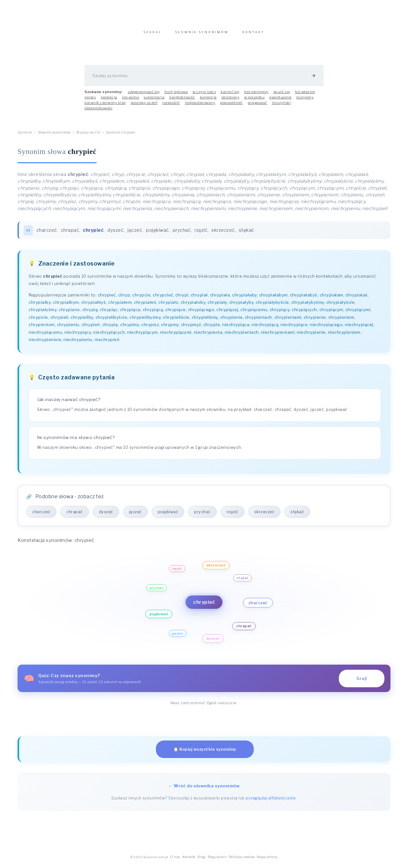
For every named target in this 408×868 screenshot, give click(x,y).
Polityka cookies (242, 860)
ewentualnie (280, 100)
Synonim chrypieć (121, 136)
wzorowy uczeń (144, 106)
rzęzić (201, 233)
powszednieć (231, 106)
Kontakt (189, 860)
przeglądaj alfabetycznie (271, 801)
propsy (90, 100)
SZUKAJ (152, 35)
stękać (247, 233)
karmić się (230, 95)
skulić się (282, 95)
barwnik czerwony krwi (105, 106)
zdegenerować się (144, 95)
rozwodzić (171, 106)
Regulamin (217, 860)
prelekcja (109, 100)
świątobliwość (182, 100)
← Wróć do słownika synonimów (204, 789)
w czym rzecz (204, 95)
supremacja (154, 100)
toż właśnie (305, 95)
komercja (208, 100)
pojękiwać (158, 233)
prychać (182, 233)
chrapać (70, 233)
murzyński (281, 106)
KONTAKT (253, 35)
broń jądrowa (176, 95)
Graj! (362, 682)
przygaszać (257, 106)
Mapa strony (267, 860)
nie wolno (131, 100)
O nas (175, 860)
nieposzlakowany (200, 106)
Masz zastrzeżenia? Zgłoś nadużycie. (204, 706)
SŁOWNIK (202, 35)
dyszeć (116, 233)
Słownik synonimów (54, 136)
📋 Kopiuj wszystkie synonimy (205, 752)
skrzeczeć (223, 233)
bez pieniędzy (256, 95)
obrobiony (231, 100)
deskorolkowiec (98, 111)
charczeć (47, 233)
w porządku (254, 100)
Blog (202, 860)
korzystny (305, 100)
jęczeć (135, 233)
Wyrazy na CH (88, 136)
